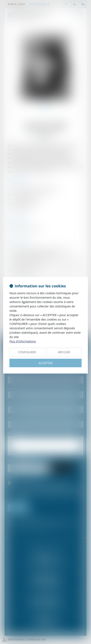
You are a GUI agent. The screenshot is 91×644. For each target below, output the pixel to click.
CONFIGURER (27, 352)
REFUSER (64, 352)
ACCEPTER (45, 363)
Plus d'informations (23, 341)
